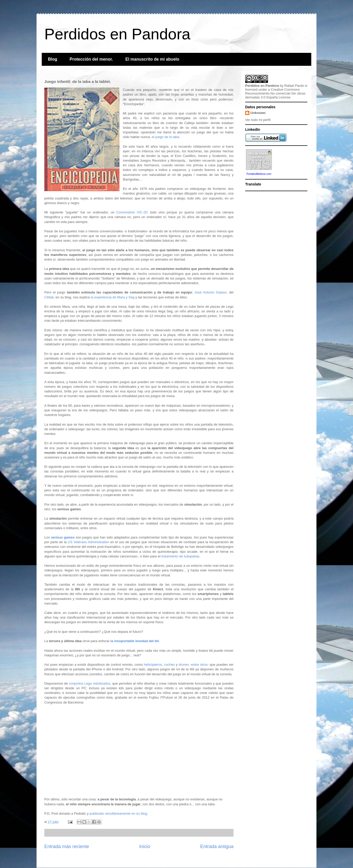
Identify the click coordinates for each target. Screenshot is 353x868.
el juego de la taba (165, 137)
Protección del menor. (91, 59)
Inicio (145, 847)
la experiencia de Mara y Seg (112, 297)
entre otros (199, 665)
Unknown (258, 113)
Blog (53, 59)
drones (184, 665)
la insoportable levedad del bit (135, 641)
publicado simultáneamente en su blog (118, 813)
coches (169, 665)
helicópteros (153, 665)
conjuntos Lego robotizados (90, 683)
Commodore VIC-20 (132, 212)
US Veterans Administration (88, 542)
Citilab (49, 297)
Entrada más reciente (67, 847)
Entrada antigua (217, 847)
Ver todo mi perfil (258, 120)
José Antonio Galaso (210, 292)
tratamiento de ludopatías (181, 556)
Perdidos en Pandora (117, 34)
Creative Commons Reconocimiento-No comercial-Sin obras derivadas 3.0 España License (275, 93)
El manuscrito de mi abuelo (152, 59)
